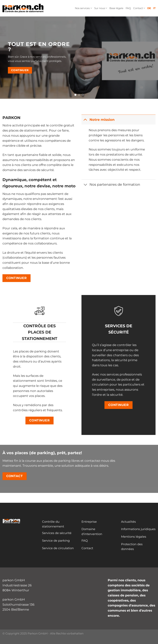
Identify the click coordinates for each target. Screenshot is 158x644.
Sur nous (101, 8)
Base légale (116, 8)
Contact (139, 8)
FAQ (128, 8)
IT (154, 8)
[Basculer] (85, 119)
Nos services (83, 8)
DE (149, 8)
